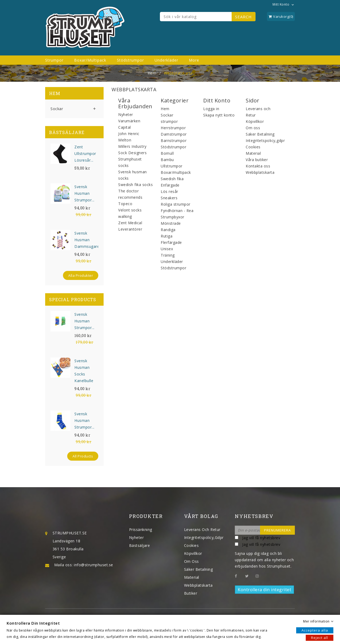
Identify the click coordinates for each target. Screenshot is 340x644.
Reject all (320, 638)
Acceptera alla (315, 630)
